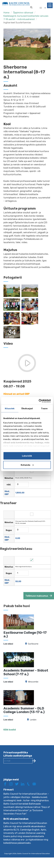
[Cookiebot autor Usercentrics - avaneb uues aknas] (39, 401)
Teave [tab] (44, 409)
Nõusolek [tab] (10, 409)
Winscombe (33, 678)
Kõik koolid (10, 726)
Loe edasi (8, 641)
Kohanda (27, 465)
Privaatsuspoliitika (16, 749)
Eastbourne (33, 641)
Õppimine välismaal (23, 13)
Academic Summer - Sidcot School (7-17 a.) (26, 669)
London (33, 716)
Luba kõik (27, 456)
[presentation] (25, 770)
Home (6, 13)
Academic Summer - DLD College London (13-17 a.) (24, 707)
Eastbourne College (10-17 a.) (25, 631)
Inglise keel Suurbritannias (17, 23)
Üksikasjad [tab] (27, 409)
